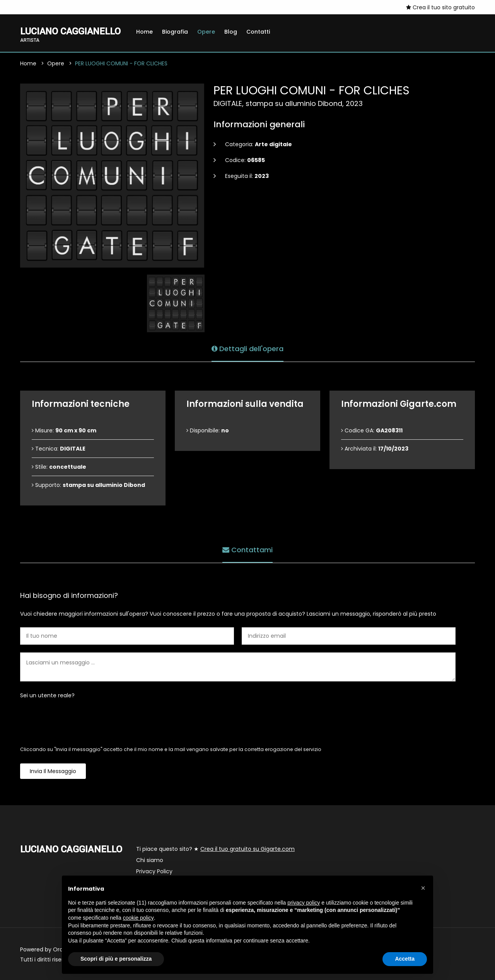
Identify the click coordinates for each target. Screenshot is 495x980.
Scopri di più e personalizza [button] (116, 959)
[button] (423, 888)
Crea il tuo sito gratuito (440, 7)
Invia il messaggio (53, 771)
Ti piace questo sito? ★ (215, 849)
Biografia (175, 32)
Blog (231, 32)
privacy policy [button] (304, 903)
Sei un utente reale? (47, 695)
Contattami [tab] (247, 550)
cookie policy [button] (138, 918)
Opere (206, 32)
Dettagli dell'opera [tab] (247, 349)
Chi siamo (150, 860)
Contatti (258, 32)
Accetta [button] (405, 959)
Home (144, 32)
